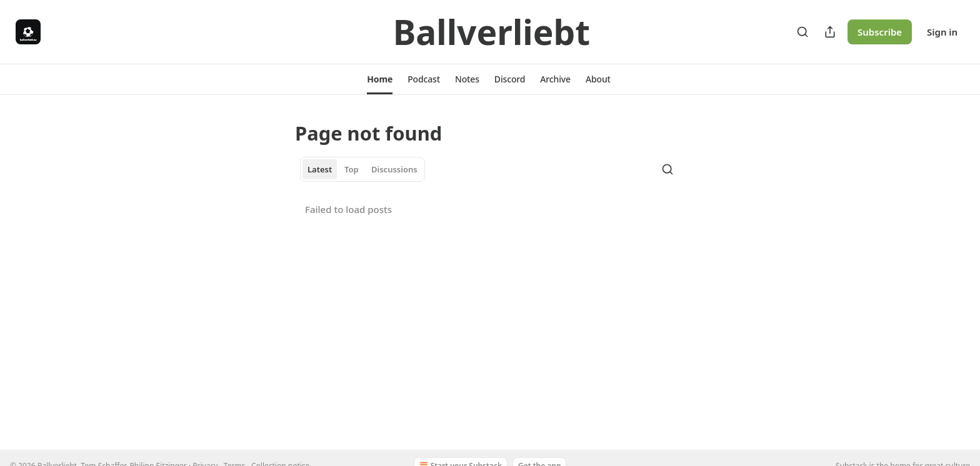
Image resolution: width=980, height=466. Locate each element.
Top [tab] (352, 169)
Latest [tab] (320, 169)
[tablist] (362, 169)
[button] (380, 79)
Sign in (942, 32)
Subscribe (880, 32)
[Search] (802, 32)
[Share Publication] (830, 32)
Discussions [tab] (394, 169)
